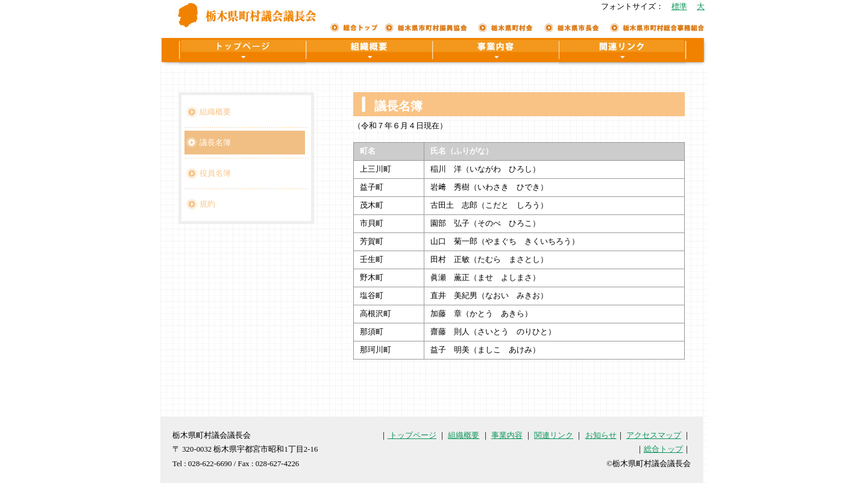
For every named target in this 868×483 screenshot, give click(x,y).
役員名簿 (215, 173)
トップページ (412, 435)
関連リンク (554, 435)
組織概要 (215, 112)
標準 (679, 7)
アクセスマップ (654, 435)
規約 (207, 204)
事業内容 (507, 435)
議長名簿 (215, 143)
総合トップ (663, 449)
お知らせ (601, 435)
